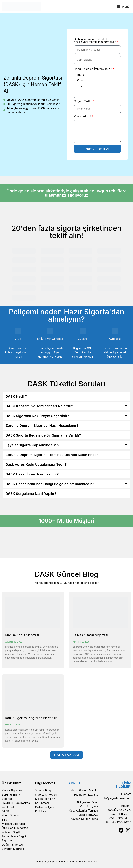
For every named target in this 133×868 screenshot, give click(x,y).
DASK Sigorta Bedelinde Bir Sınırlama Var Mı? (43, 435)
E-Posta (79, 86)
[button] (123, 7)
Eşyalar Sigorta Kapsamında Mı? (32, 445)
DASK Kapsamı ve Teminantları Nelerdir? (39, 406)
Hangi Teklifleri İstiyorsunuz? (93, 69)
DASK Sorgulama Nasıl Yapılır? (31, 494)
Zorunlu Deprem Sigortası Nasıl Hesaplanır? (42, 426)
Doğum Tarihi (83, 101)
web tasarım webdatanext (84, 861)
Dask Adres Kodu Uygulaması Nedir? (36, 464)
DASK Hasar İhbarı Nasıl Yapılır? (32, 474)
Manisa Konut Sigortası (22, 635)
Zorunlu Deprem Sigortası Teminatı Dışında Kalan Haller (52, 455)
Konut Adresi (83, 117)
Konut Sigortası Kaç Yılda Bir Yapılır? (32, 718)
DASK (81, 75)
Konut (81, 80)
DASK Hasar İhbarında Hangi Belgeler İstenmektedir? (50, 484)
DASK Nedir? (16, 396)
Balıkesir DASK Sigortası (90, 635)
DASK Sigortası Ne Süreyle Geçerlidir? (37, 416)
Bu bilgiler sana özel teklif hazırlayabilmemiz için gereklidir (95, 41)
